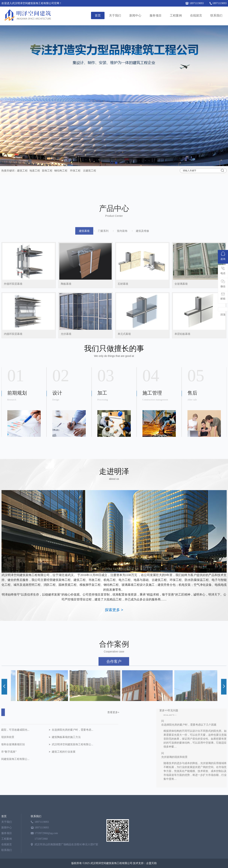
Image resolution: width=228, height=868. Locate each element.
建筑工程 (22, 171)
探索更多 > (114, 610)
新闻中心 (135, 15)
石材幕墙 (123, 350)
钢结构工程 (61, 171)
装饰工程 (47, 171)
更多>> (201, 710)
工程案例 (176, 15)
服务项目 (156, 15)
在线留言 (196, 15)
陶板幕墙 (66, 350)
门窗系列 (103, 297)
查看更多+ (50, 712)
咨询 (223, 256)
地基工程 (35, 171)
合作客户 (114, 696)
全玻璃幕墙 (181, 350)
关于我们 (115, 15)
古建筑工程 (90, 171)
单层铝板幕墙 (182, 400)
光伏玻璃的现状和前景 (212, 758)
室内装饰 (122, 297)
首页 (98, 15)
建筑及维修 (142, 297)
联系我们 (216, 15)
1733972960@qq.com (46, 833)
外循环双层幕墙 (13, 350)
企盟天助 (151, 863)
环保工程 (75, 171)
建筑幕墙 (84, 297)
